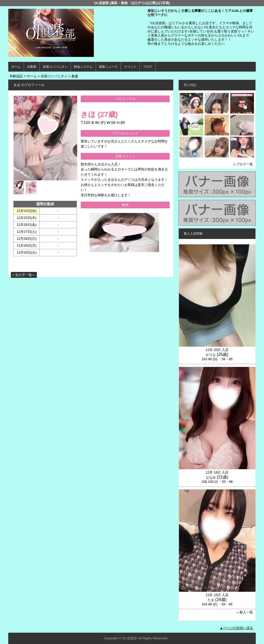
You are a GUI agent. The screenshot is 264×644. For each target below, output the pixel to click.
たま (211, 600)
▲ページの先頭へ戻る (236, 628)
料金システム (83, 67)
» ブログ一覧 (243, 164)
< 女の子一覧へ (24, 275)
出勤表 (32, 67)
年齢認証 (16, 76)
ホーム (16, 67)
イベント (130, 67)
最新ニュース (108, 67)
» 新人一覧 (245, 612)
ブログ (147, 67)
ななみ (211, 477)
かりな (211, 355)
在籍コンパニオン (55, 67)
